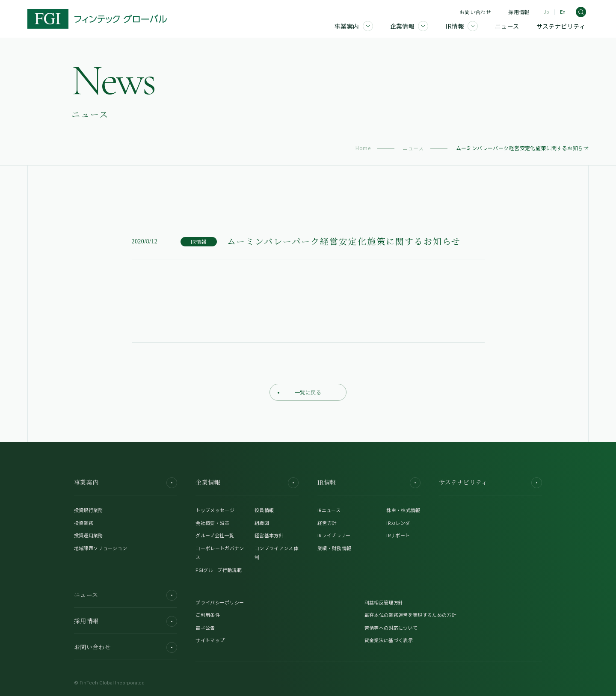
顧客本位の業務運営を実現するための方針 (410, 615)
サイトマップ (210, 640)
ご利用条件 (208, 615)
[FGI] (97, 19)
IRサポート (398, 535)
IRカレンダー (400, 523)
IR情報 (369, 483)
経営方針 (327, 523)
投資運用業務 (89, 535)
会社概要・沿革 (212, 523)
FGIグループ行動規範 (219, 570)
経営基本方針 (269, 535)
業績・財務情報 (334, 548)
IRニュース (329, 510)
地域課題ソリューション (101, 548)
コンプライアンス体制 (276, 553)
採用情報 (519, 12)
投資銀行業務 (89, 510)
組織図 (262, 523)
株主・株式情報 (403, 510)
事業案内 (126, 483)
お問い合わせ (475, 12)
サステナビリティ (490, 483)
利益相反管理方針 (384, 602)
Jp (546, 12)
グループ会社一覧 (215, 535)
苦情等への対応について (391, 628)
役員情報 (264, 510)
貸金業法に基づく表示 (389, 640)
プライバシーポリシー (220, 602)
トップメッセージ (215, 510)
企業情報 (247, 483)
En (563, 12)
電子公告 (205, 628)
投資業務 (84, 523)
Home (363, 148)
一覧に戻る (299, 392)
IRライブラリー (334, 535)
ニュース (413, 148)
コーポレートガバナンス (220, 553)
